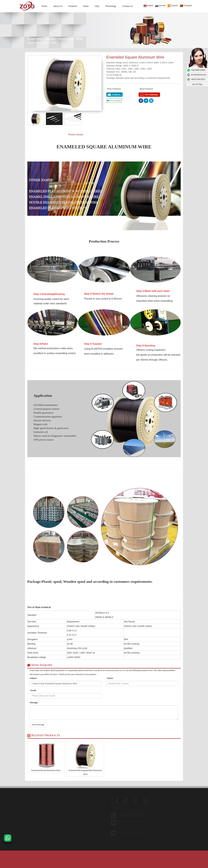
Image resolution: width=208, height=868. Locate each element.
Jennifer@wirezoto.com (114, 670)
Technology (111, 6)
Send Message (38, 725)
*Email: (33, 690)
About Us (58, 6)
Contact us (128, 6)
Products (73, 6)
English (148, 6)
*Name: (110, 678)
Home (44, 6)
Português (186, 6)
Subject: (33, 678)
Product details (76, 134)
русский (160, 6)
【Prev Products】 (114, 89)
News (86, 6)
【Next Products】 (146, 89)
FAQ (97, 6)
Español (173, 6)
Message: (34, 703)
